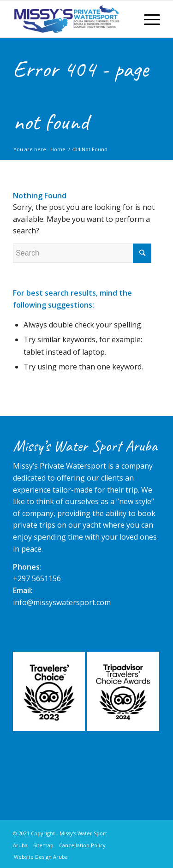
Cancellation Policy (82, 845)
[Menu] (147, 19)
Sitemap (43, 845)
